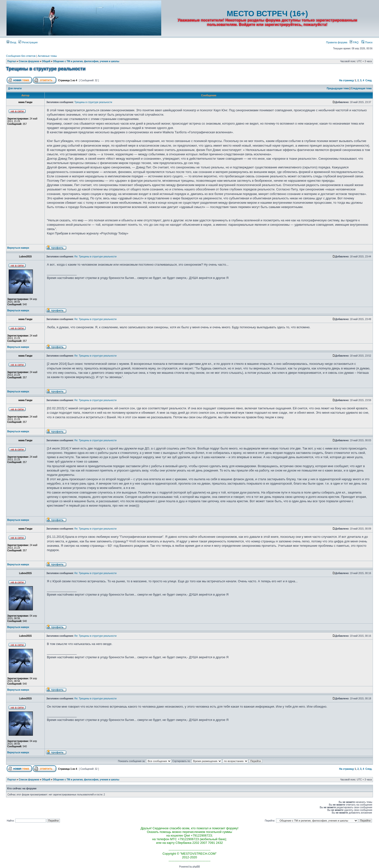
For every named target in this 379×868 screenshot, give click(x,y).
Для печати (15, 88)
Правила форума (337, 42)
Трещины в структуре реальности (46, 69)
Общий (46, 61)
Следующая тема (361, 88)
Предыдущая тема (338, 88)
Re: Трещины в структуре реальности (95, 257)
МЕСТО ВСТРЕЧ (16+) (267, 14)
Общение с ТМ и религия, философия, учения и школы (86, 61)
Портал (12, 61)
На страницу (347, 80)
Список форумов (29, 61)
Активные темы (47, 56)
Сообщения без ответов (21, 56)
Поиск (367, 42)
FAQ (354, 42)
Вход (11, 42)
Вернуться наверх (18, 248)
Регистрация (28, 42)
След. (369, 80)
